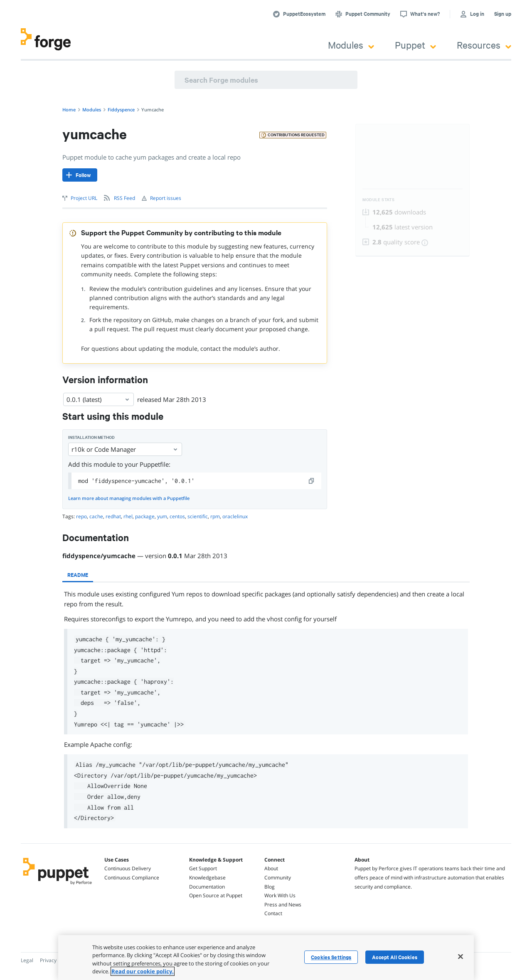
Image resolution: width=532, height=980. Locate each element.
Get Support (203, 868)
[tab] (78, 575)
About (271, 868)
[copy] (312, 481)
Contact (273, 913)
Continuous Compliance (132, 878)
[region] (266, 958)
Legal (27, 960)
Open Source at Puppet (216, 895)
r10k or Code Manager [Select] (125, 449)
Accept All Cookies (395, 957)
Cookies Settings (331, 957)
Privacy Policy (55, 960)
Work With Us (280, 895)
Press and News (283, 905)
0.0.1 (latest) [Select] (99, 399)
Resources (484, 45)
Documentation (207, 887)
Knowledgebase (207, 878)
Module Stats (378, 200)
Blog (270, 887)
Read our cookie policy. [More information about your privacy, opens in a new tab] (143, 971)
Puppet (415, 45)
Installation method (91, 437)
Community (278, 878)
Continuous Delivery (128, 868)
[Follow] (80, 175)
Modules (351, 45)
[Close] (461, 956)
